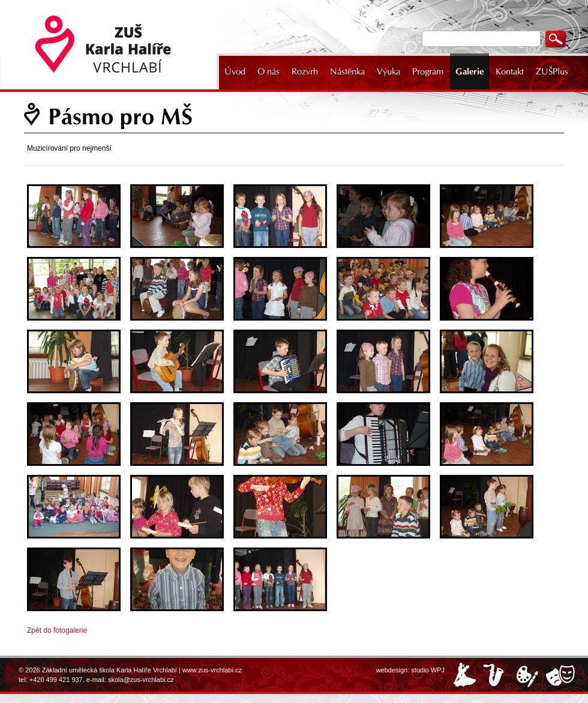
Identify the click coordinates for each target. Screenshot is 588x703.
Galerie (469, 71)
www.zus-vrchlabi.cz (212, 670)
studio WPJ (428, 670)
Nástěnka (347, 71)
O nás (268, 71)
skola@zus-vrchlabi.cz (141, 680)
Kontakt (510, 71)
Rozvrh (305, 71)
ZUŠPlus (552, 71)
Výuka (388, 71)
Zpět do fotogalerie (57, 630)
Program (428, 71)
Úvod (235, 71)
